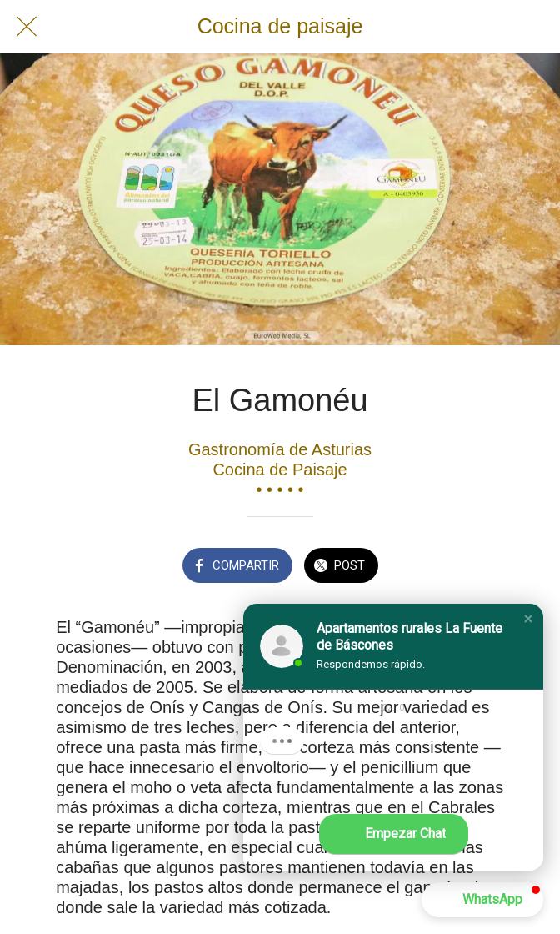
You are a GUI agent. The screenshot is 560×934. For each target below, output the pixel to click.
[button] (528, 619)
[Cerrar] (27, 27)
